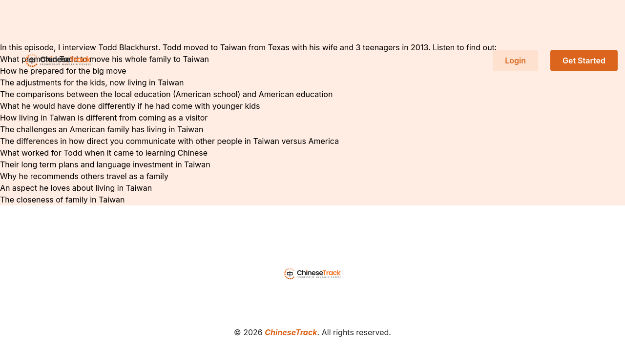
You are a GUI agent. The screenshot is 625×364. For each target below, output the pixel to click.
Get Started (584, 61)
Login (515, 61)
